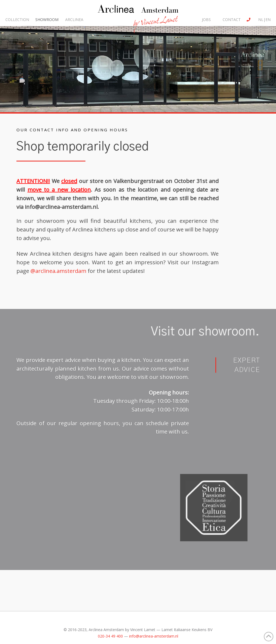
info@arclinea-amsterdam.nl (61, 207)
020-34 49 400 (110, 636)
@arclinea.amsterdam (58, 271)
